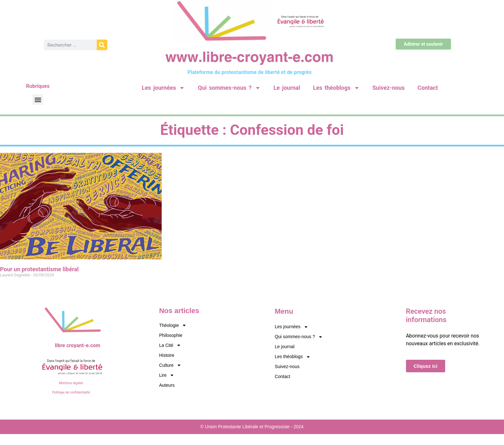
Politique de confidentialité (71, 392)
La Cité (170, 345)
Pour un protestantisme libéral (39, 269)
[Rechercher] (102, 45)
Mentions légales (71, 383)
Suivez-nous (389, 88)
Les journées (163, 88)
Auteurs (167, 385)
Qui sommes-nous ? (229, 88)
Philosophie (171, 335)
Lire (167, 375)
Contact (428, 88)
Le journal (287, 88)
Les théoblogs (336, 88)
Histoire (167, 355)
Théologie (173, 325)
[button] (38, 100)
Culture (170, 365)
